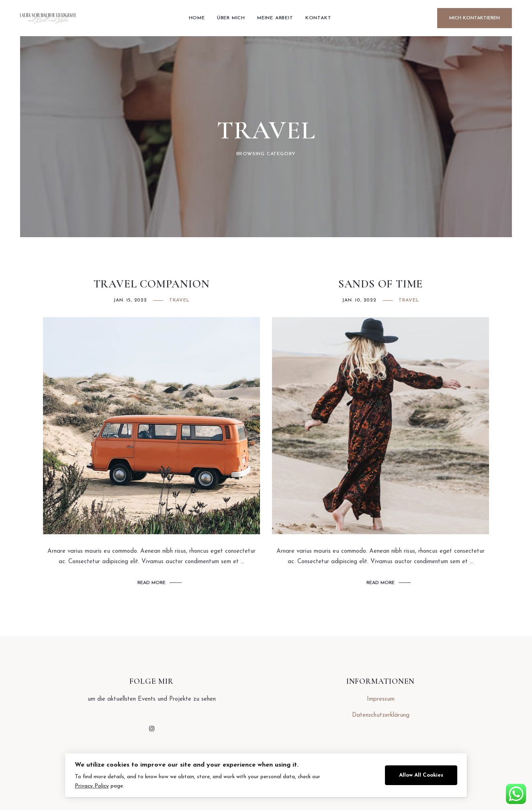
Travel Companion (152, 284)
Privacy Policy (92, 786)
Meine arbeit (275, 18)
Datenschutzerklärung (381, 715)
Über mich (231, 18)
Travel (179, 300)
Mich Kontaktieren (475, 18)
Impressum (381, 699)
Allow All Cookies (421, 775)
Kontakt (318, 18)
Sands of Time (381, 284)
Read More (151, 583)
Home (197, 18)
